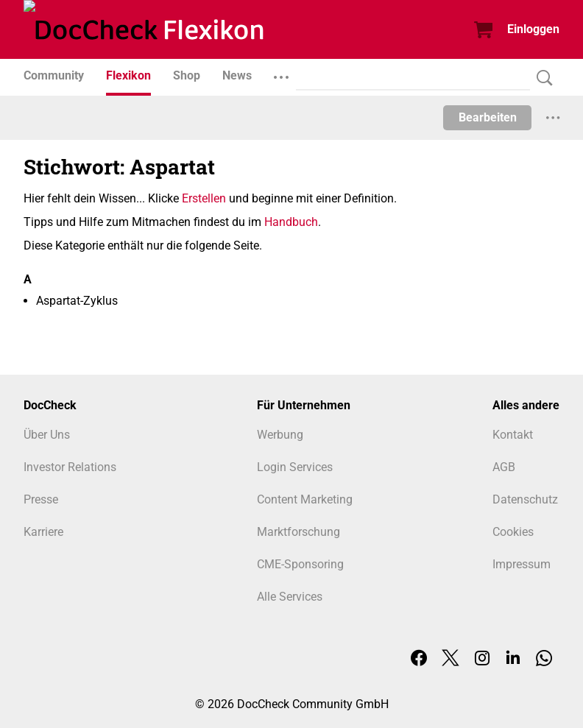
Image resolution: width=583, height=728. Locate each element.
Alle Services (290, 597)
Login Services (295, 467)
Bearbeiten (488, 117)
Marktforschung (298, 532)
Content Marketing (305, 499)
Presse (41, 499)
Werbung (280, 435)
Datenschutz (525, 499)
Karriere (43, 532)
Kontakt (513, 435)
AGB (504, 467)
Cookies (513, 532)
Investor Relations (70, 467)
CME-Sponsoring (300, 564)
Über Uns (47, 435)
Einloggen (533, 29)
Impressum (522, 564)
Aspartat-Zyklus (77, 301)
